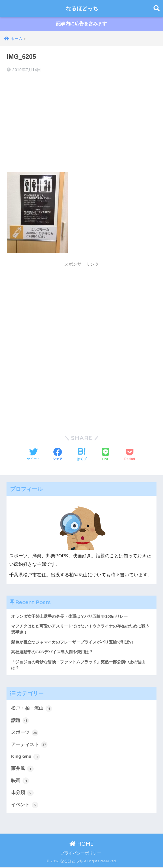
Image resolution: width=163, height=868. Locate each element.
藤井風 (22, 770)
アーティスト (29, 745)
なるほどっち (82, 8)
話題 (20, 721)
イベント (25, 806)
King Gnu (26, 758)
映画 (20, 782)
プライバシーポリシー (81, 854)
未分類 (22, 794)
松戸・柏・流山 (32, 709)
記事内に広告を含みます (81, 24)
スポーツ (25, 733)
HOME (81, 845)
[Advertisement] (81, 121)
